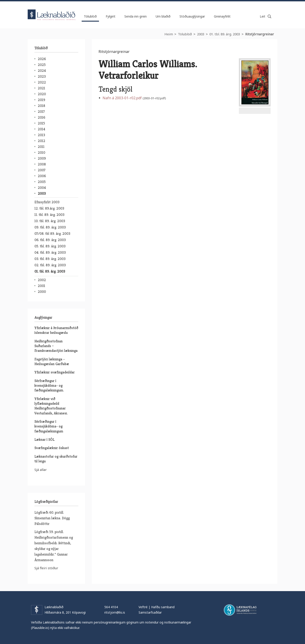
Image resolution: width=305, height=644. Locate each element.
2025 (42, 65)
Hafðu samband (163, 607)
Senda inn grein (136, 16)
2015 (41, 123)
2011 (41, 147)
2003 (201, 34)
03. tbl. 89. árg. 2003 (50, 259)
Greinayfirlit (222, 16)
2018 (41, 106)
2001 (41, 286)
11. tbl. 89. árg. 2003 (49, 215)
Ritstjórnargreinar (260, 34)
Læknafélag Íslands (240, 610)
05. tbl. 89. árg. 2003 (50, 246)
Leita (269, 16)
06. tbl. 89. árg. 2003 (50, 240)
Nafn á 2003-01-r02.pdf (122, 98)
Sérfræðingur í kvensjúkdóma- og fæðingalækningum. (49, 386)
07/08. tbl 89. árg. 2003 (52, 234)
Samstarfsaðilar (150, 612)
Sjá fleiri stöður (46, 568)
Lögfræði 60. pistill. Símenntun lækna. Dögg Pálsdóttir (52, 518)
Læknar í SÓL (44, 440)
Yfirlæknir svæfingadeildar (55, 372)
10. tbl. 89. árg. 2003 (50, 221)
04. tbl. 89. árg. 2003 (50, 252)
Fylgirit (111, 16)
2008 (42, 164)
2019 (41, 100)
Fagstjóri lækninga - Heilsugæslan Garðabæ (52, 362)
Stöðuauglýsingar (192, 16)
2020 (42, 94)
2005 (42, 182)
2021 (41, 88)
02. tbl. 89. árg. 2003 (50, 265)
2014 (41, 129)
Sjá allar (41, 470)
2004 (42, 188)
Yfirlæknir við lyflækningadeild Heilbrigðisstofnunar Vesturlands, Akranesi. (51, 406)
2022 (42, 82)
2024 (42, 71)
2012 (41, 141)
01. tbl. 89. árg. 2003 (225, 34)
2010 (41, 153)
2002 (42, 280)
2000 (42, 292)
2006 (42, 176)
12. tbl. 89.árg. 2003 (49, 208)
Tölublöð (185, 34)
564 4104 (111, 607)
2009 (42, 158)
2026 (42, 59)
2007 (42, 170)
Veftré (143, 607)
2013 (41, 135)
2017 (41, 112)
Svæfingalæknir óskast (52, 448)
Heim (169, 34)
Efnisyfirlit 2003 (47, 202)
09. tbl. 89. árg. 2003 (50, 227)
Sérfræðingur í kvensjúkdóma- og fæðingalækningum (49, 426)
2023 (42, 76)
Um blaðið (163, 16)
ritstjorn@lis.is (115, 612)
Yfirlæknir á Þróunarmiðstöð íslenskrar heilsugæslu (56, 330)
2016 (41, 117)
